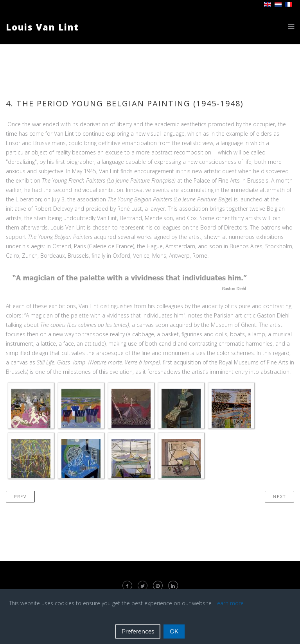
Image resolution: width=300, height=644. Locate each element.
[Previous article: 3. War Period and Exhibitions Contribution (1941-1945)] (20, 497)
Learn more (229, 603)
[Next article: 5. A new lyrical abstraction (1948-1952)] (279, 497)
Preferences (138, 631)
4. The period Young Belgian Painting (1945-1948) (125, 103)
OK (174, 631)
